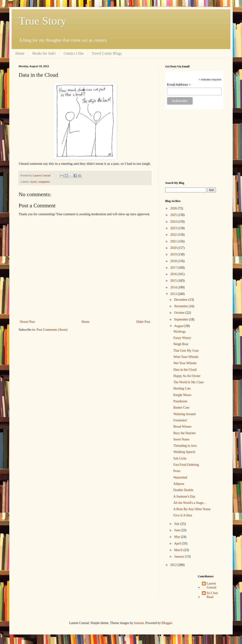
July (177, 524)
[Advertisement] (194, 145)
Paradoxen (180, 401)
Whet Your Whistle (186, 357)
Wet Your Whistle (185, 363)
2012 (174, 565)
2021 (174, 241)
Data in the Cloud (185, 370)
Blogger (167, 623)
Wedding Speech (184, 452)
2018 (174, 261)
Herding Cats (182, 388)
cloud (33, 182)
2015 (174, 281)
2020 (174, 248)
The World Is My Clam (188, 382)
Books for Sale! (44, 53)
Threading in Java (185, 446)
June (177, 530)
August (179, 326)
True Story (42, 21)
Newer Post (27, 322)
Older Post (143, 322)
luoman (139, 623)
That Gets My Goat (186, 351)
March (179, 550)
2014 (174, 287)
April (178, 543)
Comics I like (74, 53)
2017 (174, 268)
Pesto (177, 471)
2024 (174, 222)
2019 (174, 254)
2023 (174, 228)
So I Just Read (212, 595)
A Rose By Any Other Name (192, 509)
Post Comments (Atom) (52, 330)
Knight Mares (182, 395)
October (180, 313)
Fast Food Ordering (186, 465)
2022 (174, 235)
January (180, 556)
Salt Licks (180, 458)
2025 (174, 215)
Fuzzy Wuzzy (182, 338)
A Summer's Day (184, 497)
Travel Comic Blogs (107, 53)
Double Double (183, 490)
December (181, 300)
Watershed (180, 477)
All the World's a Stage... (190, 503)
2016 (174, 274)
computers (44, 182)
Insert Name (181, 439)
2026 (174, 208)
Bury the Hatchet (185, 433)
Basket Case (181, 408)
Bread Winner (182, 427)
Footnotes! (180, 420)
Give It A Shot (183, 515)
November (181, 306)
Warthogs (180, 332)
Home (20, 53)
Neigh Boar (181, 344)
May (177, 537)
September (181, 319)
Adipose (179, 484)
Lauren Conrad (211, 585)
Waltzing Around (185, 414)
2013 (174, 294)
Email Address (179, 85)
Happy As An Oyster (187, 376)
